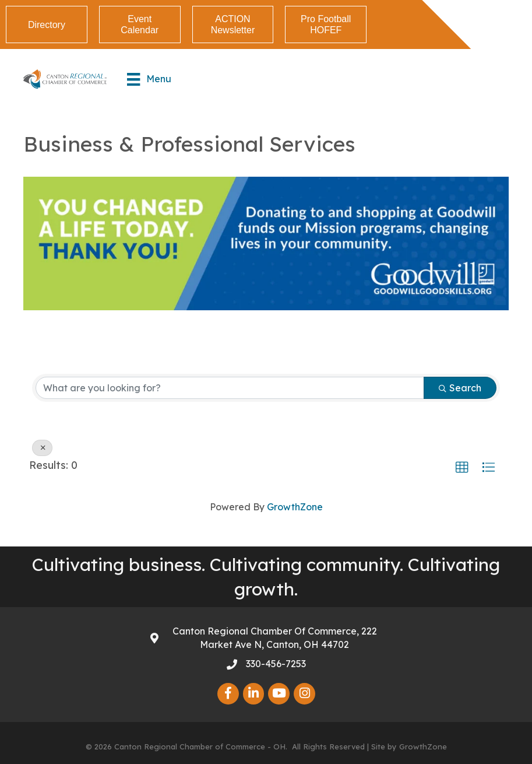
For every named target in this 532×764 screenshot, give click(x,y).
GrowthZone (295, 507)
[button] (462, 468)
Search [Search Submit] (460, 388)
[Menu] (149, 79)
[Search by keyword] (230, 388)
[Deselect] (42, 448)
